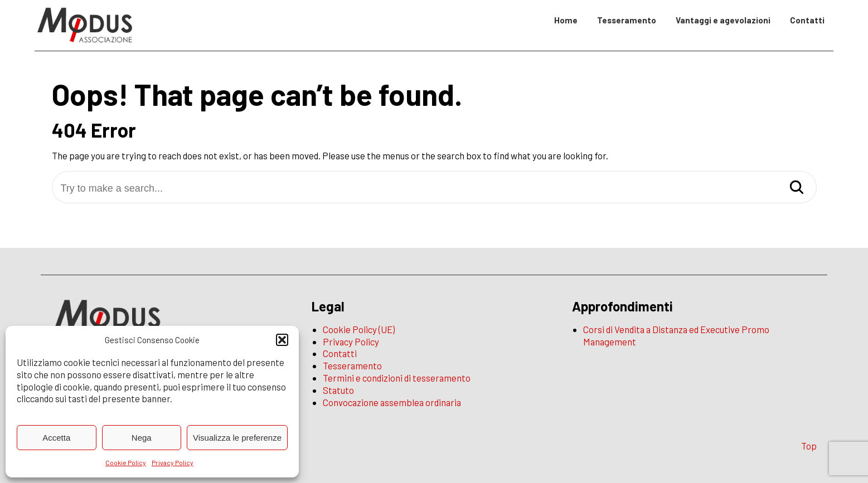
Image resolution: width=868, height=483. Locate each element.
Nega (142, 438)
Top (809, 446)
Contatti (807, 20)
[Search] (797, 188)
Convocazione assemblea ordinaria (392, 402)
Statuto (338, 390)
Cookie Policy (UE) (359, 329)
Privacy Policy (173, 462)
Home (566, 20)
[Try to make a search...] (434, 189)
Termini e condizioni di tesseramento (397, 378)
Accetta (56, 438)
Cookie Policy (126, 462)
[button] (282, 340)
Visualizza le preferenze (237, 438)
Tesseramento (627, 20)
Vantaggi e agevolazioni (723, 20)
